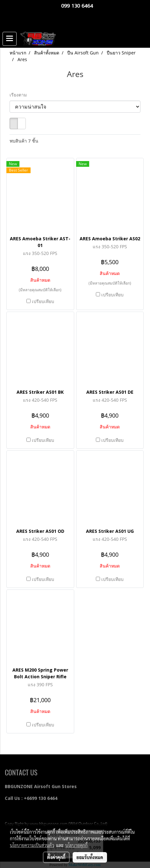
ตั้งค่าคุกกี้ (56, 857)
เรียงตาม (20, 95)
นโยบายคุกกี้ (76, 845)
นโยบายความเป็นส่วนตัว (32, 845)
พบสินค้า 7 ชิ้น (24, 141)
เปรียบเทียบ (43, 301)
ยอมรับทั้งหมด (90, 857)
